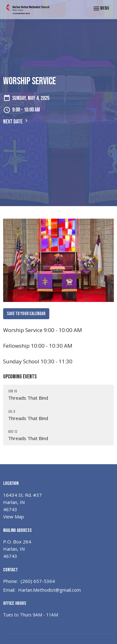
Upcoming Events (20, 377)
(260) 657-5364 (38, 581)
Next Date (16, 121)
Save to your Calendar (26, 314)
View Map (14, 517)
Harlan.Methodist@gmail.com (49, 590)
